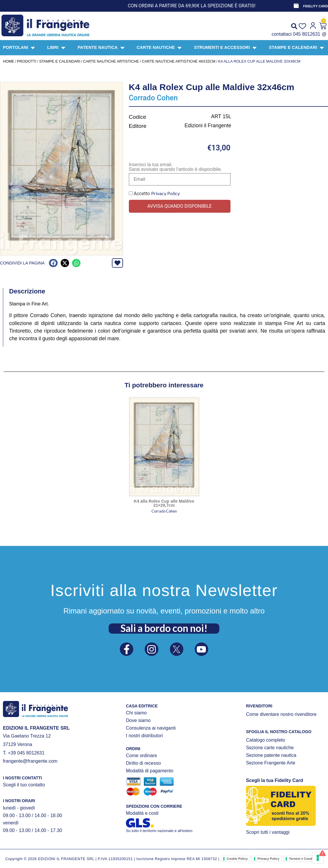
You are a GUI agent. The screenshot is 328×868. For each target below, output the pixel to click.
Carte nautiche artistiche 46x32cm (178, 61)
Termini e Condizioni (305, 859)
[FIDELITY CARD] (296, 6)
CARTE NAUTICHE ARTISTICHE (111, 61)
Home (8, 61)
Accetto (154, 194)
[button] (53, 263)
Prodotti (27, 61)
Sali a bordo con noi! (164, 628)
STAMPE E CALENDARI (60, 61)
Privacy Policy (165, 193)
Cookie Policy (237, 859)
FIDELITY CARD (316, 6)
